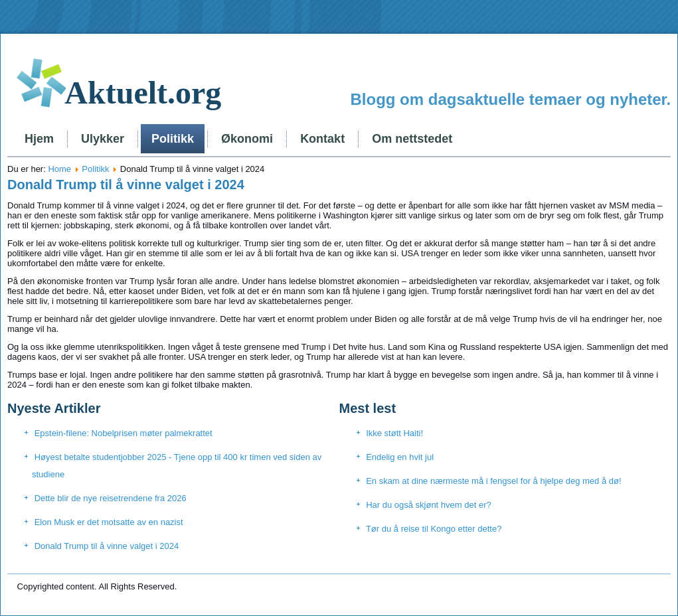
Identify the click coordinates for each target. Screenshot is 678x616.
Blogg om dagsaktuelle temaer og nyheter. (510, 99)
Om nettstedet (412, 139)
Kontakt (322, 139)
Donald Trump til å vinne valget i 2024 (126, 185)
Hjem (39, 139)
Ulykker (103, 139)
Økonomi (247, 139)
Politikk (173, 139)
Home (59, 169)
